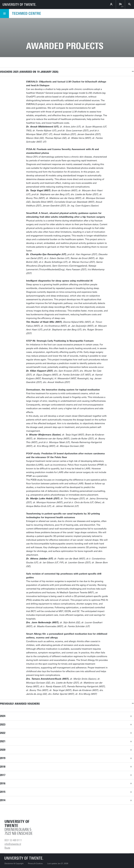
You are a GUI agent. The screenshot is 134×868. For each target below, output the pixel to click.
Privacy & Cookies (35, 864)
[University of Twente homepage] (19, 4)
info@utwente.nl (13, 844)
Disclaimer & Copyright (14, 864)
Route (7, 848)
